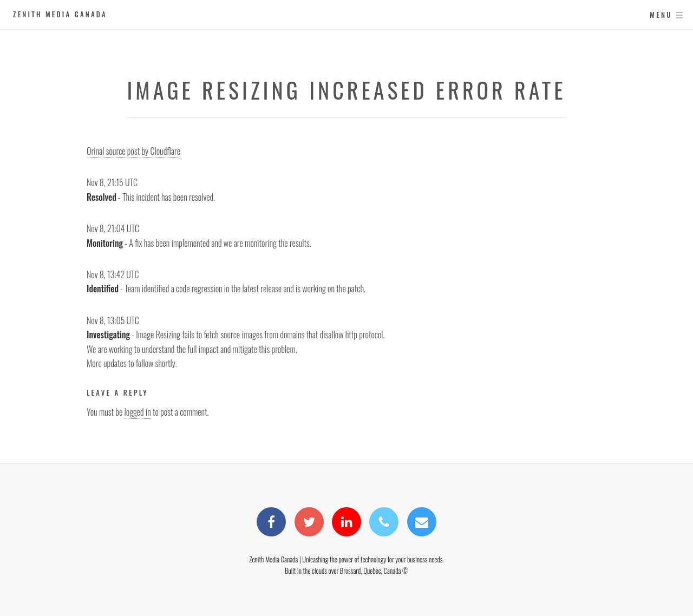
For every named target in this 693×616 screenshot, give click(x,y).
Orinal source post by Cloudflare (133, 151)
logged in (138, 412)
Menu (661, 15)
